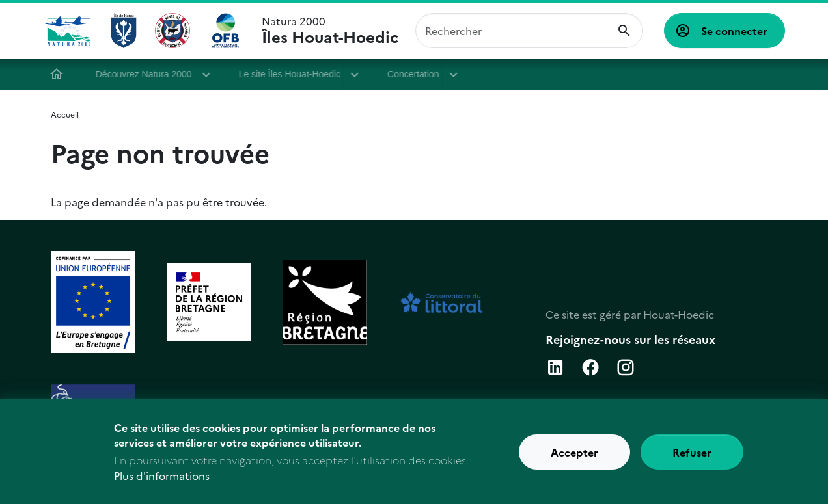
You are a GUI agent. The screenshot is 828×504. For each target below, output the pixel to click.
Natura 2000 (330, 31)
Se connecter (734, 31)
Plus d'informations (162, 482)
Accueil (61, 74)
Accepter (574, 458)
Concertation (418, 74)
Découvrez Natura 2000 (148, 74)
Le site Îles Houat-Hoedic (294, 74)
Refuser (692, 458)
